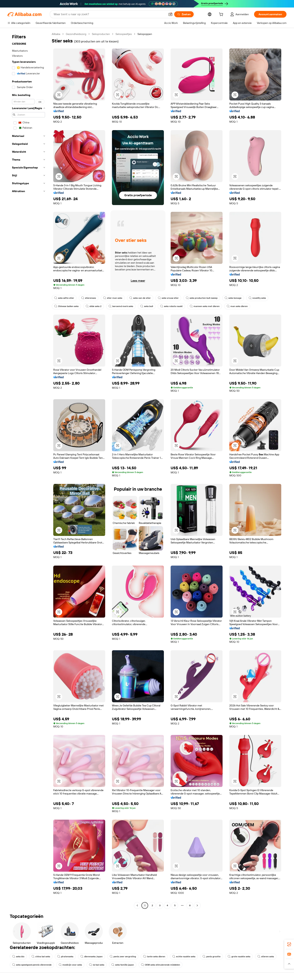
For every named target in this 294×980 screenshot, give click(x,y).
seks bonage (233, 298)
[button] (170, 14)
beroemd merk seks (121, 306)
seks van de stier (140, 298)
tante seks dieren (154, 957)
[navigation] (28, 470)
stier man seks (113, 298)
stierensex (89, 298)
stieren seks (266, 957)
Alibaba (56, 34)
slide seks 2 (94, 306)
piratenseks (65, 957)
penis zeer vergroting (123, 957)
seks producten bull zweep (202, 298)
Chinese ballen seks (66, 306)
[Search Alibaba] (109, 14)
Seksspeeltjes (124, 34)
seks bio (18, 957)
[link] (289, 944)
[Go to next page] (197, 905)
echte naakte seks (184, 957)
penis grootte (211, 957)
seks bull (147, 306)
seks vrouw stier (168, 298)
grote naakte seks (239, 957)
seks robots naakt (171, 306)
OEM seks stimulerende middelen (160, 965)
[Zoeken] (184, 14)
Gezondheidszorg (76, 34)
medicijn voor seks (70, 965)
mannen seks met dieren (205, 306)
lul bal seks (97, 965)
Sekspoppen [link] (145, 34)
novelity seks (257, 298)
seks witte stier (64, 298)
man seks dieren (237, 306)
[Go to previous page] (137, 905)
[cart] (222, 15)
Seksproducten (101, 34)
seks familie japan (123, 965)
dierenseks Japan (91, 957)
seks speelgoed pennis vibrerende (32, 965)
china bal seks (41, 957)
